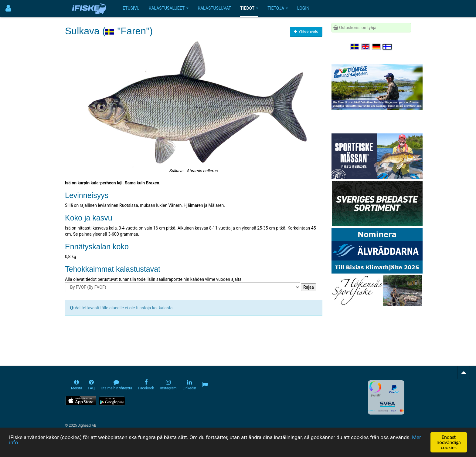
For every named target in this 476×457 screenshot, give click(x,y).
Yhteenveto (306, 31)
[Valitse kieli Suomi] (387, 47)
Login (303, 8)
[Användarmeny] (8, 8)
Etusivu (131, 8)
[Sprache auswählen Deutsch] (377, 47)
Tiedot (249, 8)
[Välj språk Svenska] (355, 47)
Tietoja (278, 8)
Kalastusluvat (214, 8)
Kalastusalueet (169, 8)
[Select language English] (366, 47)
